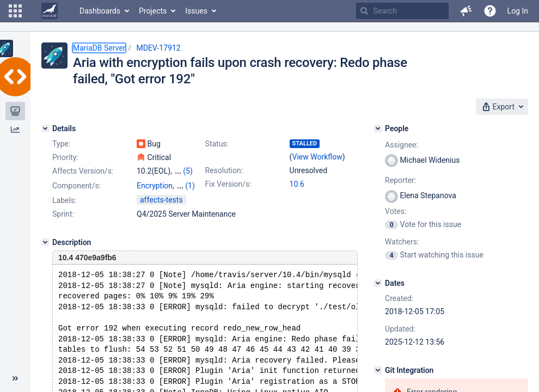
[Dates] (378, 283)
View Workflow (317, 157)
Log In (518, 11)
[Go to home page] (50, 11)
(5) (188, 171)
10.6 (297, 184)
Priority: (65, 157)
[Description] (45, 242)
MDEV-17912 (158, 48)
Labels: (64, 200)
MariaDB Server (99, 48)
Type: (61, 144)
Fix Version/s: (228, 184)
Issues (196, 11)
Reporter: (400, 180)
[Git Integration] (378, 370)
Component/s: (76, 186)
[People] (378, 128)
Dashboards (100, 11)
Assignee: (402, 145)
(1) (190, 186)
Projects (153, 11)
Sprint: (63, 214)
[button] (15, 11)
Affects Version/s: (83, 171)
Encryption (155, 186)
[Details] (45, 128)
